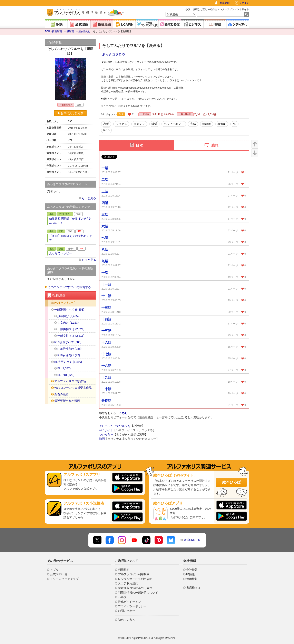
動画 (102, 439)
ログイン (244, 3)
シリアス (121, 124)
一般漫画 (69, 31)
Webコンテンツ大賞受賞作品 (73, 388)
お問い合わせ (127, 611)
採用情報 (192, 579)
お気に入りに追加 (71, 113)
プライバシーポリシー (132, 606)
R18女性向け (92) (69, 355)
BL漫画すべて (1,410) (68, 362)
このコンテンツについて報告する (69, 287)
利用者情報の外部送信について (138, 593)
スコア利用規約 (128, 583)
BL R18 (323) (66, 375)
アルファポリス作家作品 (70, 381)
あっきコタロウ (114, 54)
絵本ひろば (232, 482)
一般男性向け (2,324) (71, 329)
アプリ (54, 570)
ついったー (106, 434)
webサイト (106, 430)
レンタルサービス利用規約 (135, 579)
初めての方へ (127, 620)
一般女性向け (83, 31)
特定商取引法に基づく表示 (135, 588)
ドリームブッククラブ (64, 579)
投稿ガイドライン (129, 602)
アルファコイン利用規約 (134, 574)
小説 (51, 214)
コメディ (139, 124)
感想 (215, 145)
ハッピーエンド (174, 124)
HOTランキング (65, 303)
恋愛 (106, 124)
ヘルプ (122, 597)
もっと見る (89, 198)
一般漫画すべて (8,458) (69, 310)
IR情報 (190, 574)
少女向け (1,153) (68, 323)
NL (234, 124)
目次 (139, 145)
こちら (123, 413)
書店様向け (193, 588)
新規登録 (225, 3)
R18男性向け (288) (69, 349)
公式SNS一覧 (192, 540)
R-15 (106, 130)
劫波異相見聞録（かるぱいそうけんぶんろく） (70, 221)
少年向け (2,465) (68, 316)
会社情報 (192, 570)
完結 (193, 124)
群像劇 (222, 124)
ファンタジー (65, 214)
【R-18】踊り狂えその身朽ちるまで (71, 238)
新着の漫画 (61, 394)
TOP (47, 31)
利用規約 (124, 570)
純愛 (154, 124)
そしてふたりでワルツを (115, 426)
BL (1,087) (64, 368)
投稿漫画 (57, 31)
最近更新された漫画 (67, 401)
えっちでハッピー (60, 253)
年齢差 (207, 124)
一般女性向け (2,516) (71, 336)
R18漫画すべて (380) (68, 342)
